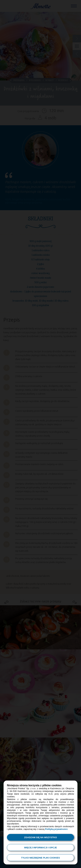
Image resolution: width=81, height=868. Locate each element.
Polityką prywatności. (56, 829)
